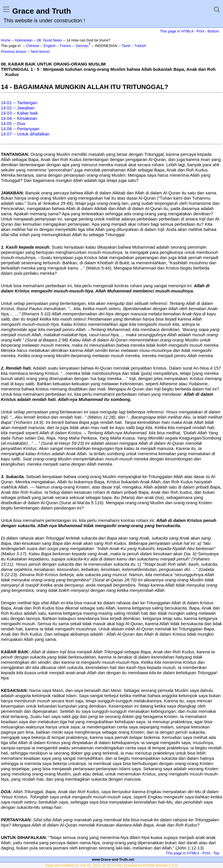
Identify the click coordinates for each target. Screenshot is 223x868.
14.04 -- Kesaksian (19, 118)
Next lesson (40, 52)
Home (6, 40)
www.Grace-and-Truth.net (113, 860)
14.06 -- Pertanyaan (20, 129)
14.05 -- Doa (13, 123)
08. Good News (49, 40)
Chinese (33, 46)
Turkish (140, 46)
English (50, 46)
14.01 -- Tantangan (19, 103)
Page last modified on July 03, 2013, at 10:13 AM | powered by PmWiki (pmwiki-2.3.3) (111, 865)
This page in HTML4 (177, 31)
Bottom (213, 31)
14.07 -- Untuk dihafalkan (25, 134)
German (82, 46)
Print (200, 31)
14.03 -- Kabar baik (19, 113)
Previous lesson (14, 52)
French (65, 46)
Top (216, 853)
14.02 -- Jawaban (18, 108)
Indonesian (24, 40)
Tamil (126, 46)
